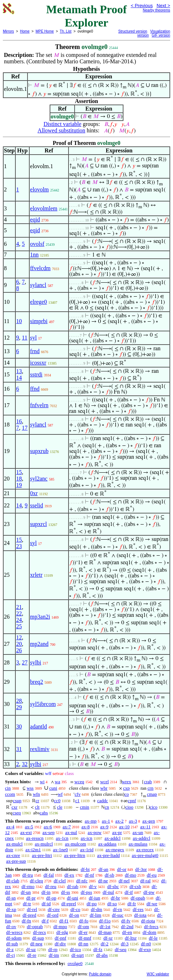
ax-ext (26, 832)
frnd (35, 351)
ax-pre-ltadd (108, 855)
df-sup (38, 938)
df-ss (65, 892)
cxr (14, 807)
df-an (103, 869)
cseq (17, 813)
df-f (45, 921)
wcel (105, 782)
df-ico (75, 949)
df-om (83, 927)
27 (25, 662)
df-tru (28, 875)
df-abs (102, 955)
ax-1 (106, 821)
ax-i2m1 (33, 850)
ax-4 (10, 827)
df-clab (13, 881)
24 (19, 620)
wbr (104, 788)
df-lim (95, 915)
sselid (36, 505)
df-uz (31, 949)
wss (30, 788)
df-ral (145, 881)
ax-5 (29, 827)
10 (19, 321)
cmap (152, 794)
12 (19, 637)
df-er (83, 932)
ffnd (35, 389)
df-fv (126, 921)
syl (33, 338)
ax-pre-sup (16, 861)
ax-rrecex (145, 850)
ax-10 (124, 827)
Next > (163, 6)
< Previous (142, 6)
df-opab (138, 898)
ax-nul (71, 832)
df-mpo (60, 927)
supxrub (39, 451)
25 (19, 626)
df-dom (149, 932)
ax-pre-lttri (42, 855)
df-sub (12, 944)
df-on (74, 915)
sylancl (38, 285)
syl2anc (39, 479)
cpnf (132, 801)
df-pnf (60, 938)
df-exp (145, 949)
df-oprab (35, 927)
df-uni (72, 898)
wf (60, 794)
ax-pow (95, 832)
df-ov (11, 927)
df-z (10, 949)
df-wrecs (14, 932)
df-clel (60, 881)
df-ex (69, 875)
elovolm (39, 189)
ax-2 (119, 821)
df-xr (108, 938)
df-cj (11, 955)
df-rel (32, 909)
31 (19, 749)
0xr (34, 493)
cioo (129, 807)
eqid (35, 220)
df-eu (151, 875)
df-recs (39, 932)
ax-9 (104, 827)
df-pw (149, 892)
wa (58, 782)
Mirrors (8, 31)
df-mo (131, 875)
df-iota (140, 915)
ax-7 (67, 827)
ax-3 (133, 821)
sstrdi (36, 374)
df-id (46, 904)
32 (25, 764)
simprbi (39, 321)
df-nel (124, 881)
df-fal (49, 875)
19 (19, 485)
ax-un (138, 832)
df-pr (31, 898)
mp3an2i (40, 617)
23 (19, 546)
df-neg (36, 944)
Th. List (66, 31)
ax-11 (145, 827)
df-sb (109, 875)
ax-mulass (138, 844)
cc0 (57, 801)
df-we (152, 904)
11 (24, 338)
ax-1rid (87, 850)
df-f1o (105, 921)
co (127, 794)
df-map (105, 932)
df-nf (90, 875)
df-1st (105, 927)
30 (19, 727)
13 (19, 371)
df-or (122, 869)
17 (25, 428)
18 (19, 479)
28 (19, 701)
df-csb (135, 886)
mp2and (39, 644)
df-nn (83, 944)
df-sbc (113, 886)
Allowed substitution (61, 130)
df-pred (29, 915)
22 (19, 613)
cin (8, 788)
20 (19, 644)
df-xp (11, 909)
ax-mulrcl (44, 844)
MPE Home (45, 31)
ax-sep (49, 832)
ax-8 (85, 827)
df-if (129, 892)
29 (19, 707)
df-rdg (62, 932)
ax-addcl (113, 838)
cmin (85, 807)
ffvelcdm (40, 268)
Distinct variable (62, 124)
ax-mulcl (14, 844)
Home (25, 31)
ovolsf (37, 244)
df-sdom (14, 938)
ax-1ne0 (60, 850)
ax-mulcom (75, 844)
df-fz (98, 949)
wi (42, 782)
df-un (26, 892)
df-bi (85, 869)
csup (17, 801)
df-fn (26, 921)
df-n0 (146, 944)
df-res (138, 909)
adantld (38, 727)
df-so (112, 904)
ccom (10, 794)
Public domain (100, 974)
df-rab (73, 886)
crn (151, 788)
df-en (127, 932)
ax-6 (48, 827)
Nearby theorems (156, 10)
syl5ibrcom (43, 704)
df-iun (95, 898)
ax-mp (91, 821)
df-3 (125, 944)
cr (37, 801)
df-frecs (151, 927)
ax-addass (107, 844)
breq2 (36, 682)
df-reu (51, 886)
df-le (153, 938)
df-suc (118, 915)
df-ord (53, 915)
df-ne (103, 881)
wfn (36, 794)
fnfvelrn (39, 405)
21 (19, 607)
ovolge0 (75, 963)
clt (37, 807)
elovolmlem (44, 208)
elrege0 (38, 302)
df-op (51, 898)
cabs (44, 813)
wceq (79, 782)
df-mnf (85, 938)
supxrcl (38, 524)
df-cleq (37, 881)
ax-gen (149, 821)
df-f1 (64, 921)
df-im (54, 955)
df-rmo (28, 886)
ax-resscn (35, 838)
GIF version (161, 35)
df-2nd (127, 927)
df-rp (53, 949)
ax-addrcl (141, 838)
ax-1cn (62, 838)
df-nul (108, 892)
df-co (75, 909)
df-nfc (82, 881)
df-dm (97, 909)
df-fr (132, 904)
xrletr (36, 575)
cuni (53, 788)
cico (154, 807)
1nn (34, 255)
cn (107, 807)
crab (148, 782)
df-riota (148, 921)
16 (19, 421)
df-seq (121, 949)
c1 (77, 801)
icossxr (38, 363)
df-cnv (54, 909)
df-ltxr (131, 938)
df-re (32, 955)
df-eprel (69, 904)
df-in (46, 892)
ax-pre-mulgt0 (145, 855)
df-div (60, 944)
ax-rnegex (115, 850)
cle (60, 807)
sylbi (35, 662)
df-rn (117, 909)
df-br (115, 898)
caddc (102, 801)
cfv (78, 794)
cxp (126, 788)
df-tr (27, 904)
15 (19, 472)
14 (19, 378)
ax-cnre (13, 855)
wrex (127, 782)
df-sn (11, 898)
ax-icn (86, 838)
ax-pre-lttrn (74, 855)
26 (19, 650)
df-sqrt (78, 955)
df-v (93, 886)
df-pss (86, 892)
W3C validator (158, 974)
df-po (92, 904)
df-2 (105, 944)
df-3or (141, 869)
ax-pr (117, 832)
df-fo (84, 921)
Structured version (133, 31)
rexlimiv (40, 749)
